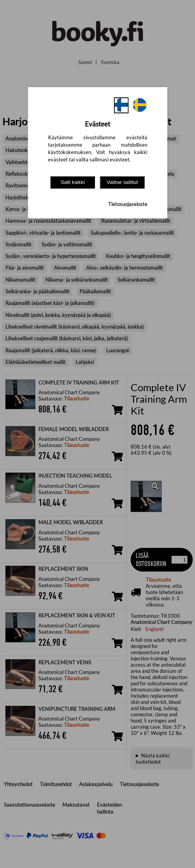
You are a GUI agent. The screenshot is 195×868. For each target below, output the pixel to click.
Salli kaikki (72, 182)
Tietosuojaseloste (128, 204)
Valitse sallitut (122, 182)
